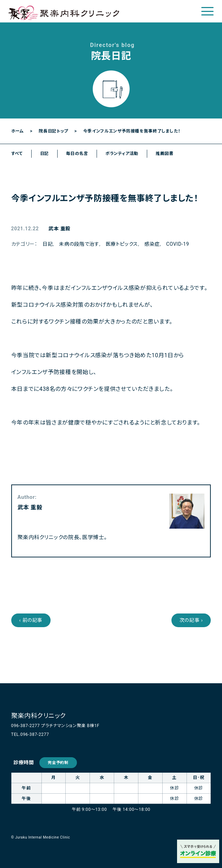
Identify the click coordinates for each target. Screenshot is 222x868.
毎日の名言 (77, 154)
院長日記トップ (53, 131)
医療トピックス (122, 244)
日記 (44, 154)
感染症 (152, 244)
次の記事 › (191, 620)
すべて (17, 154)
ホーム (18, 131)
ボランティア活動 (122, 154)
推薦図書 (165, 154)
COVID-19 (178, 244)
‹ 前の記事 (31, 620)
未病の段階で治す (79, 244)
